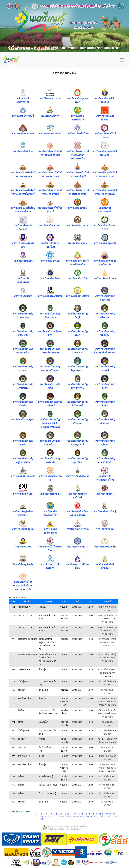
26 (46, 817)
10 (65, 814)
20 (100, 814)
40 (95, 817)
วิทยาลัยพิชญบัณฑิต (23, 564)
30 (60, 817)
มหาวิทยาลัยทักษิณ (23, 151)
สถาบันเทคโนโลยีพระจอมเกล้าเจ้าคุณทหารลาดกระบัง (23, 586)
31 (63, 817)
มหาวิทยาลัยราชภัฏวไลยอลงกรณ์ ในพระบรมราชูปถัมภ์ (50, 423)
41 (99, 817)
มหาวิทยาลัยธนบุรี (77, 208)
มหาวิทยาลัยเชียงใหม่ (78, 134)
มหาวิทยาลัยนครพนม (50, 226)
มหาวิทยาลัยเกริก (50, 116)
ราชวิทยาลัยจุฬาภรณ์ (77, 529)
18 (93, 814)
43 (106, 817)
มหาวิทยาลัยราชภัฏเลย (23, 420)
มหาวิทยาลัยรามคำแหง (23, 476)
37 (85, 817)
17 (89, 814)
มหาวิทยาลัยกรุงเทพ (50, 98)
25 (42, 817)
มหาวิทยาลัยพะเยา (23, 261)
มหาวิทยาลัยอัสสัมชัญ (23, 529)
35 (78, 817)
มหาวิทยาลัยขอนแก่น (23, 134)
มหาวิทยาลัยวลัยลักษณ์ (77, 476)
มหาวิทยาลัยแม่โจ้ (77, 278)
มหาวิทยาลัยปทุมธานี (105, 243)
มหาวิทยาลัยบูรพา (77, 243)
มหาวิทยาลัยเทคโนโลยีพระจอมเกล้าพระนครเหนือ (77, 155)
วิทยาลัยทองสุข (23, 547)
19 (96, 814)
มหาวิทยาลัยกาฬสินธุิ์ (23, 116)
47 (42, 819)
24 (114, 814)
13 (75, 814)
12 (72, 814)
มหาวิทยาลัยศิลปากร (50, 494)
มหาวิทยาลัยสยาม (105, 494)
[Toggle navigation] (122, 60)
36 (81, 817)
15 (82, 814)
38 (88, 817)
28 (53, 817)
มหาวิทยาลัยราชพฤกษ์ (77, 296)
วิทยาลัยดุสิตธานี (105, 529)
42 (102, 817)
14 (79, 814)
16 (86, 814)
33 (70, 817)
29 (56, 817)
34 (74, 817)
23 (111, 814)
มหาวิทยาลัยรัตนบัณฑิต (50, 296)
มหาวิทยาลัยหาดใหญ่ (105, 511)
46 (116, 817)
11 (68, 814)
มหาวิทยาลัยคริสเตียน (50, 134)
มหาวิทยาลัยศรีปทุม (23, 494)
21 (104, 814)
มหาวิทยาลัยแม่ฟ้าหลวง (105, 278)
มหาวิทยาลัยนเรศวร (77, 226)
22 (107, 814)
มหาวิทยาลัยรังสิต (23, 296)
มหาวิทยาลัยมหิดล (50, 278)
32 (67, 817)
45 (113, 817)
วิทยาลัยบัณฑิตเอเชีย (105, 547)
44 (109, 817)
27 (49, 817)
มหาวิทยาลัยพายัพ (50, 261)
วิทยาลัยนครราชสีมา (78, 547)
